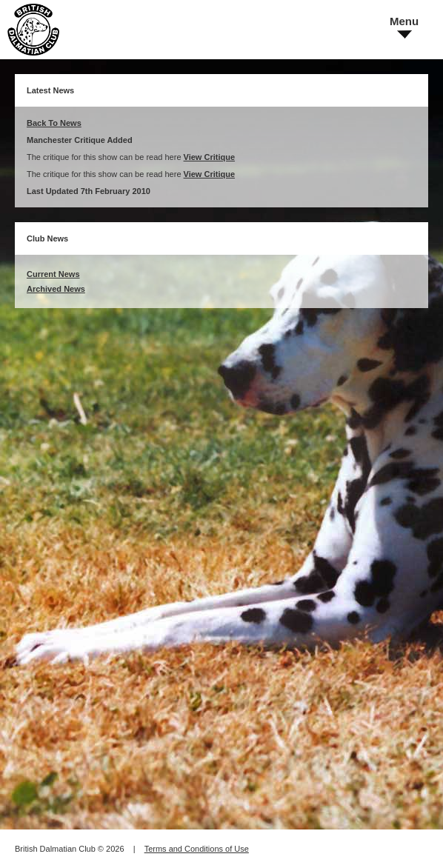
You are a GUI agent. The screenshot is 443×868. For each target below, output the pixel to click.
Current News (53, 274)
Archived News (56, 289)
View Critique (209, 157)
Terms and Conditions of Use (197, 849)
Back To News (54, 123)
